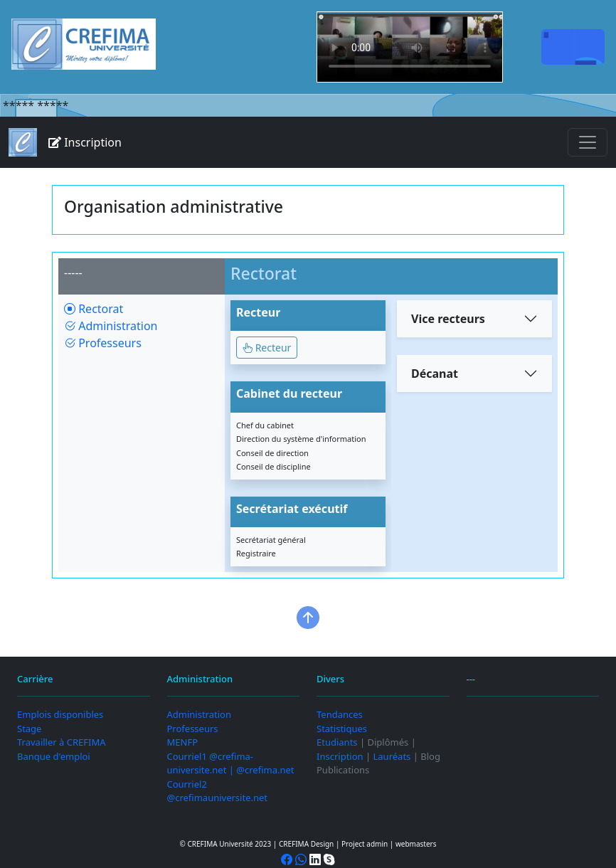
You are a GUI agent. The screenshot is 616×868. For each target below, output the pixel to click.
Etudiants (337, 742)
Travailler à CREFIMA (61, 742)
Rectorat (94, 309)
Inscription (85, 142)
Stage (29, 729)
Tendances (340, 714)
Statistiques (342, 729)
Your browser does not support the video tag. (410, 47)
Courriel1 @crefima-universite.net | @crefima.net (231, 763)
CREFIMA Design (306, 844)
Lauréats (392, 756)
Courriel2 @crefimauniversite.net (218, 791)
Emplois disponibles (60, 714)
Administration (111, 326)
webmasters (416, 844)
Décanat (435, 374)
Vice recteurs (448, 319)
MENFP (183, 742)
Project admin (365, 844)
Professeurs (103, 343)
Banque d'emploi (54, 756)
